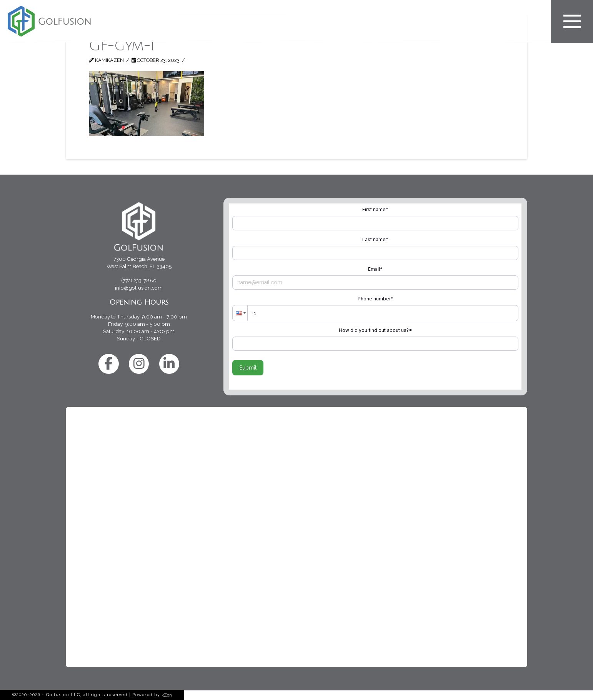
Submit (248, 368)
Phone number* (376, 299)
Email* (375, 269)
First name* (375, 209)
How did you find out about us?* (375, 330)
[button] (240, 313)
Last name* (375, 239)
